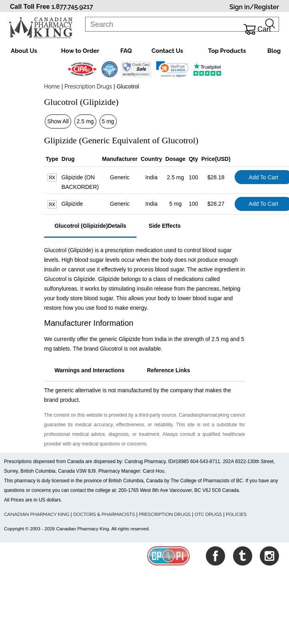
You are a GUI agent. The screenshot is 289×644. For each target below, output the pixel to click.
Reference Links (168, 370)
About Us (24, 51)
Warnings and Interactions (89, 370)
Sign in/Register (254, 7)
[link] (172, 69)
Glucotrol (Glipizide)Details (90, 226)
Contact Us (167, 51)
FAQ (126, 51)
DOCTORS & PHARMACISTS (104, 514)
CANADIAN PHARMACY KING (37, 514)
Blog (274, 51)
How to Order (80, 51)
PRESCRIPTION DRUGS (165, 514)
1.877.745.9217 (72, 7)
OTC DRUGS (208, 514)
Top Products (227, 51)
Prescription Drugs (88, 86)
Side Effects (165, 226)
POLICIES (236, 514)
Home (52, 86)
